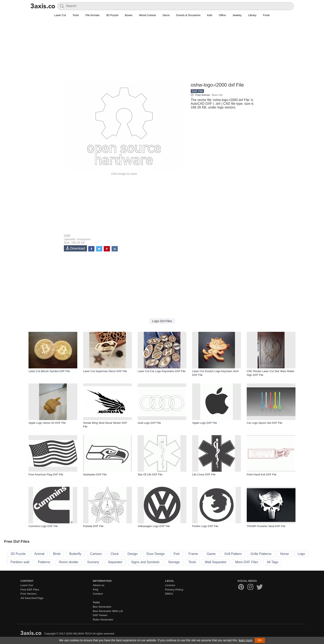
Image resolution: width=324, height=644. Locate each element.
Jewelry (237, 15)
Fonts (266, 15)
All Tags (273, 562)
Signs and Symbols (145, 562)
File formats (92, 15)
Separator (115, 562)
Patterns (44, 562)
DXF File (197, 91)
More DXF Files (247, 562)
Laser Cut (60, 15)
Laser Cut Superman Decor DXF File (105, 371)
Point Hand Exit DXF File (262, 474)
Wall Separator (216, 562)
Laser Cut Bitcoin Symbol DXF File (49, 371)
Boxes (129, 15)
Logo (67, 235)
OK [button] (260, 640)
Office (222, 15)
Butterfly (75, 554)
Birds (57, 554)
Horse (285, 554)
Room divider (69, 562)
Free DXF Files (30, 590)
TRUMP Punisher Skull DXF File (266, 526)
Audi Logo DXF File (149, 423)
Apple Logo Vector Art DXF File (47, 423)
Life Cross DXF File (204, 474)
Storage (174, 562)
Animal (39, 554)
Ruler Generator (103, 620)
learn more (246, 640)
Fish (177, 554)
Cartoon (96, 554)
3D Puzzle (112, 15)
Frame (193, 554)
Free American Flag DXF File (46, 474)
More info (217, 95)
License (170, 585)
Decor (166, 15)
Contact (98, 594)
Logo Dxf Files (162, 321)
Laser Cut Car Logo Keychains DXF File (161, 371)
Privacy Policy (174, 590)
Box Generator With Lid (108, 611)
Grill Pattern (233, 554)
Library (252, 15)
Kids (210, 15)
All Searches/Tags (32, 598)
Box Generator (102, 607)
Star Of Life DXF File (150, 474)
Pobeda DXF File (93, 526)
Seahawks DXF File (95, 474)
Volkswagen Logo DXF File (154, 526)
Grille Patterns (261, 554)
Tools (76, 15)
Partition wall (20, 562)
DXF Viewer (100, 615)
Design (133, 554)
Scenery (93, 562)
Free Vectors (29, 594)
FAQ (96, 590)
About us (99, 585)
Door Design (156, 554)
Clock (115, 554)
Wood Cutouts (148, 15)
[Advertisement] (162, 52)
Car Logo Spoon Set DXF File (264, 423)
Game (211, 554)
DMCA (169, 594)
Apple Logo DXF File (205, 423)
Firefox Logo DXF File (205, 526)
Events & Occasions (188, 15)
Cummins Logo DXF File (43, 526)
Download (75, 248)
